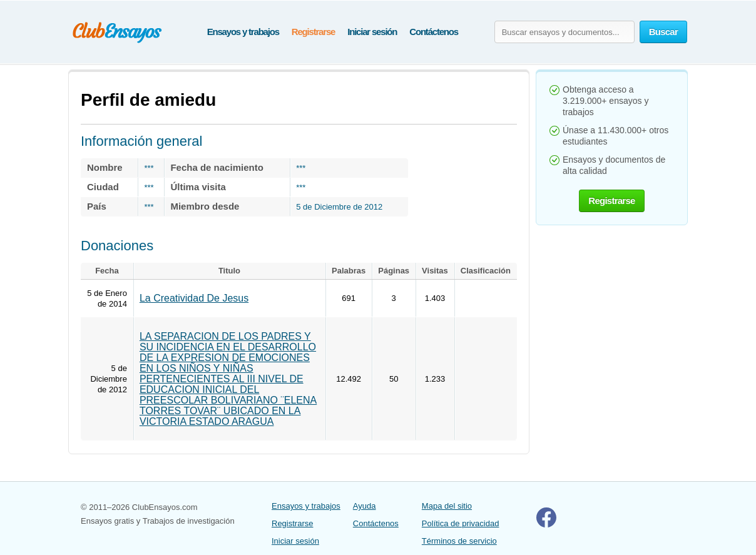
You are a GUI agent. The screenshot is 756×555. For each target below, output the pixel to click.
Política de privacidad (461, 523)
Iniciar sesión (372, 32)
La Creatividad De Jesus (194, 298)
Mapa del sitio (447, 506)
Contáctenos (434, 32)
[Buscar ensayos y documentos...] (564, 32)
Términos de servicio (459, 541)
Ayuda (365, 506)
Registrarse (313, 32)
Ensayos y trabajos (243, 32)
